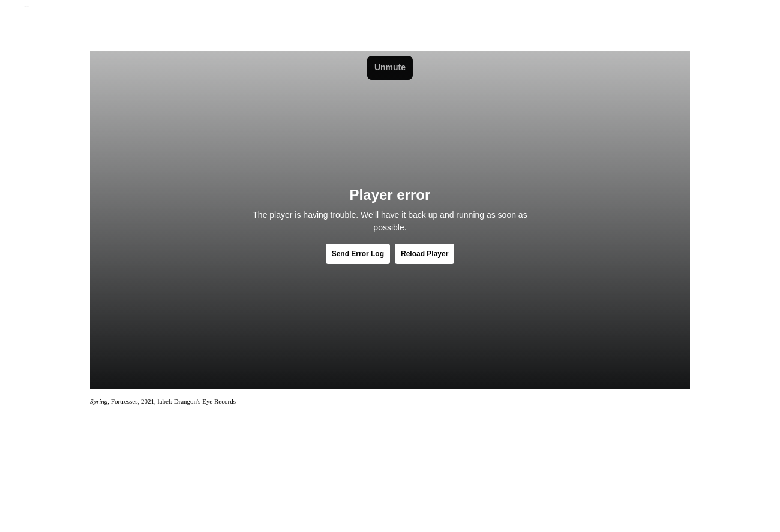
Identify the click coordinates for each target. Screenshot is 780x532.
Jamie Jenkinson (26, 6)
